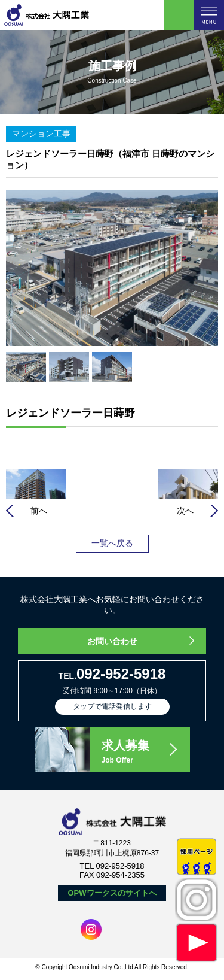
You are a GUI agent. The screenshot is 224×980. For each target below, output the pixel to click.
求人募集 (145, 753)
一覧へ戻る (112, 543)
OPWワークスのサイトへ (112, 893)
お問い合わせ (112, 641)
